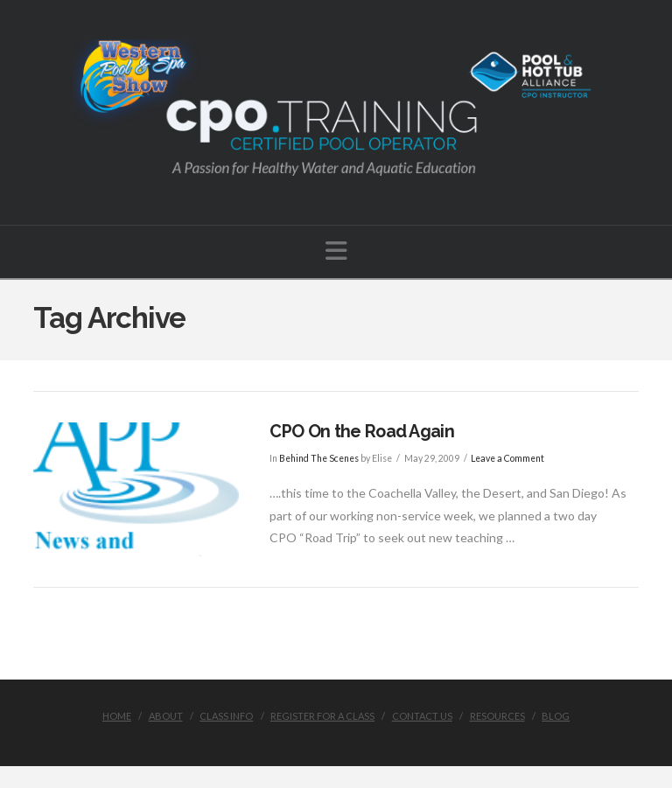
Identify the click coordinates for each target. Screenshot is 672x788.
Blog (556, 716)
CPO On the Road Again (362, 432)
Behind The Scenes (319, 458)
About (166, 716)
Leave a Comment (507, 458)
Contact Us (422, 716)
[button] (336, 251)
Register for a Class (322, 716)
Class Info (226, 716)
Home (117, 716)
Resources (497, 716)
